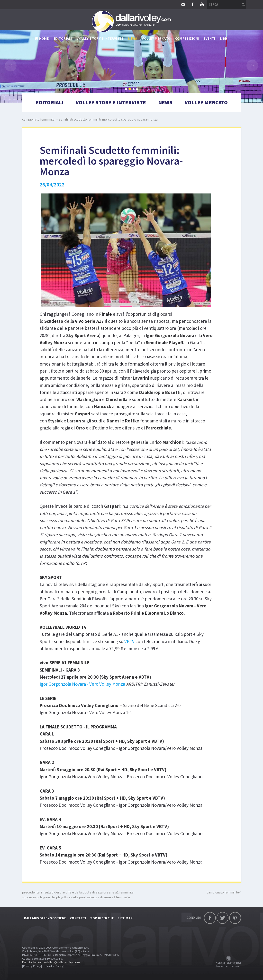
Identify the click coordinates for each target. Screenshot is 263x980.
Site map (125, 918)
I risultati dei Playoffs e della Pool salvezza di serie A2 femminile (87, 892)
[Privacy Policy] (32, 966)
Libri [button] (224, 38)
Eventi (209, 38)
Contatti (78, 918)
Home (44, 38)
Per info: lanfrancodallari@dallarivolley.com (51, 962)
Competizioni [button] (187, 38)
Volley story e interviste (100, 38)
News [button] (133, 38)
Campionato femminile (38, 119)
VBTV (129, 641)
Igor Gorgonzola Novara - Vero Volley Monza (82, 684)
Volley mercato (156, 38)
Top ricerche (102, 918)
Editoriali (63, 38)
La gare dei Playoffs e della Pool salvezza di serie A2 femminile (85, 897)
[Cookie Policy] (54, 966)
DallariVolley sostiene (45, 918)
